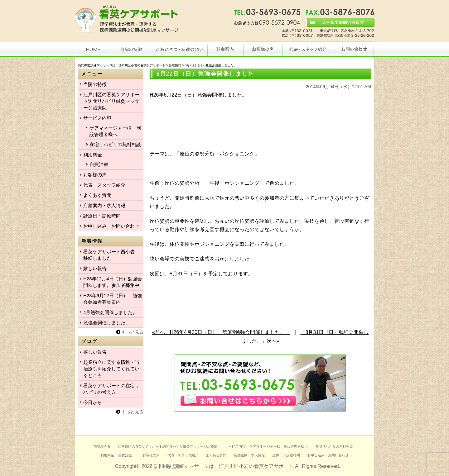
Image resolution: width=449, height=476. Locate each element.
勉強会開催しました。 (107, 323)
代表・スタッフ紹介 (104, 185)
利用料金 (93, 155)
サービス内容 (97, 118)
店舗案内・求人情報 (104, 205)
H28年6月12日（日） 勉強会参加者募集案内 (113, 299)
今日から (93, 402)
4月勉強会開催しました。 (110, 312)
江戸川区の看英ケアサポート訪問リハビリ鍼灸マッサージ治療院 (111, 101)
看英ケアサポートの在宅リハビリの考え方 (111, 389)
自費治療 (99, 164)
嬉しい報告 (95, 268)
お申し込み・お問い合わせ (111, 226)
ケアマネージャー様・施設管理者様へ (115, 131)
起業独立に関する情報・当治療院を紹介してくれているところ (111, 369)
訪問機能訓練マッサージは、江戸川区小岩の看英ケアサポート (224, 466)
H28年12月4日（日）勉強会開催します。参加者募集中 (113, 282)
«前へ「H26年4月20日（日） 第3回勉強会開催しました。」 (221, 332)
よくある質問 (97, 195)
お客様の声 (95, 175)
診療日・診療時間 (102, 216)
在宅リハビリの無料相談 (115, 144)
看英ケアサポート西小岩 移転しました (111, 255)
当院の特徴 (95, 84)
